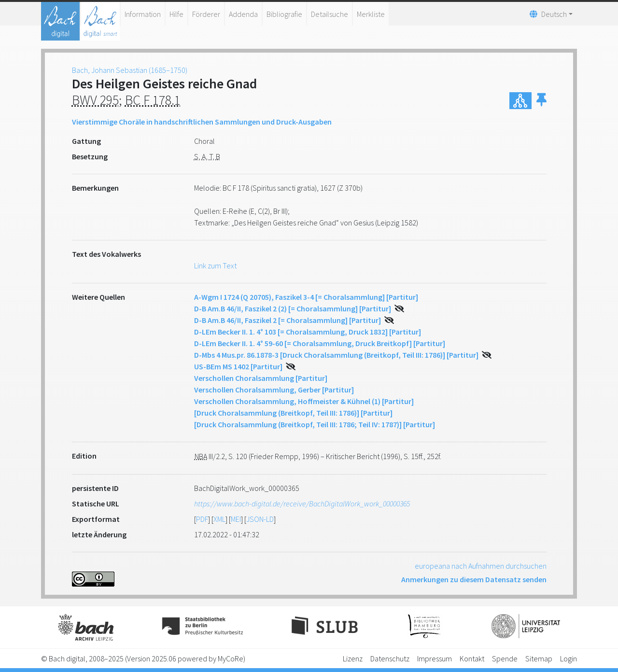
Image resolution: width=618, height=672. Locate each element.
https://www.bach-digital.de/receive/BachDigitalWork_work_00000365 (302, 504)
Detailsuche (330, 14)
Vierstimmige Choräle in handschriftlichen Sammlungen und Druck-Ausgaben (202, 122)
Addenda (243, 14)
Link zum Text (215, 266)
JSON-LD (260, 519)
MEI (236, 519)
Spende (505, 658)
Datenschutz (390, 658)
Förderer (206, 14)
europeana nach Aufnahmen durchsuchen (481, 566)
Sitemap (539, 658)
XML (219, 519)
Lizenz (353, 658)
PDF (202, 519)
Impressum (435, 658)
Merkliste (371, 14)
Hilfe (176, 14)
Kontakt (472, 658)
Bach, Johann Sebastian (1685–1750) (130, 70)
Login (569, 658)
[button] (541, 101)
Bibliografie (284, 14)
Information (143, 14)
